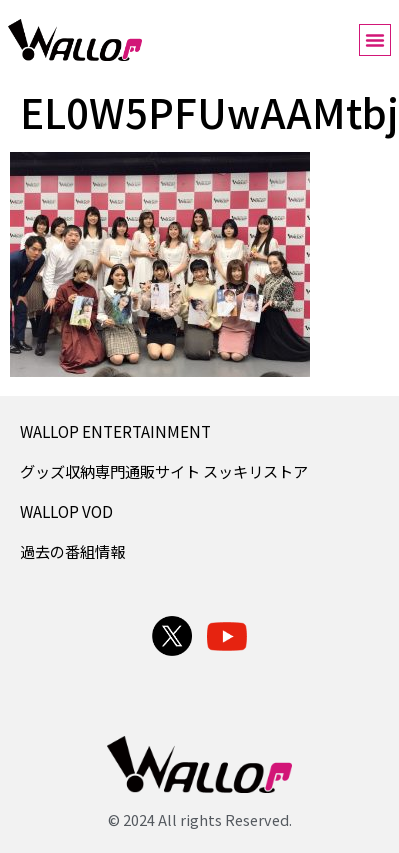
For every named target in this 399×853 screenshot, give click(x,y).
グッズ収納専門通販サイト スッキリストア (164, 471)
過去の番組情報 (72, 551)
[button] (375, 40)
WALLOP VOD (66, 511)
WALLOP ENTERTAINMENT (115, 431)
